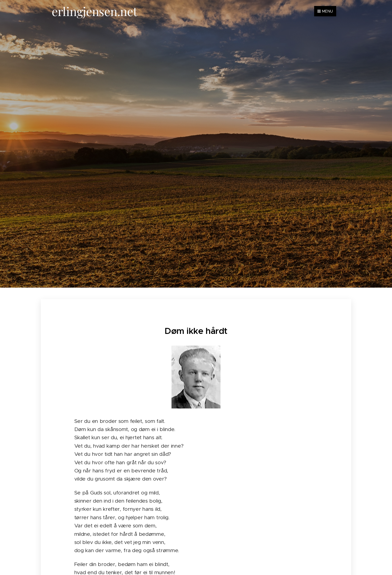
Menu (325, 11)
